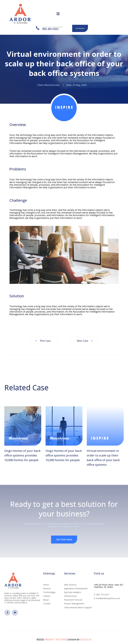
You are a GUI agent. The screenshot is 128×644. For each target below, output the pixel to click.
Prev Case (42, 341)
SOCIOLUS (86, 640)
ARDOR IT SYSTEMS (55, 640)
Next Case (85, 341)
